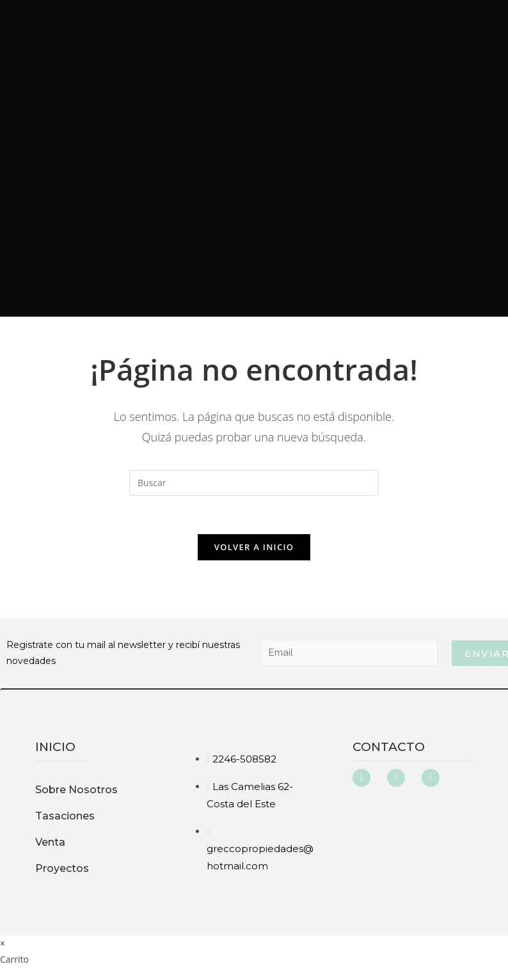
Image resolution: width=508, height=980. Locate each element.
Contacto (389, 747)
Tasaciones (65, 816)
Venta (50, 842)
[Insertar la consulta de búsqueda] (254, 483)
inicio (55, 747)
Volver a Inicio (254, 547)
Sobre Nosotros (76, 790)
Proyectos (62, 868)
